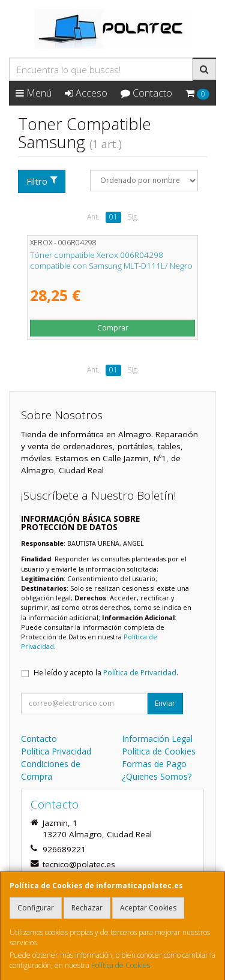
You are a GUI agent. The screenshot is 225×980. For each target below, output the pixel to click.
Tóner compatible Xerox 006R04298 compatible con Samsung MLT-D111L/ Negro (111, 260)
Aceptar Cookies (148, 908)
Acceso (86, 93)
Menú (34, 93)
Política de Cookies (121, 965)
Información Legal (157, 739)
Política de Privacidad (140, 673)
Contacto (146, 93)
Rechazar (87, 908)
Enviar (165, 703)
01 (113, 217)
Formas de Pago (154, 764)
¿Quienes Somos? (157, 776)
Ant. (93, 217)
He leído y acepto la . (106, 673)
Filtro (42, 181)
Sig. (133, 217)
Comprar (113, 328)
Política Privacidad (56, 751)
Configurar (36, 908)
